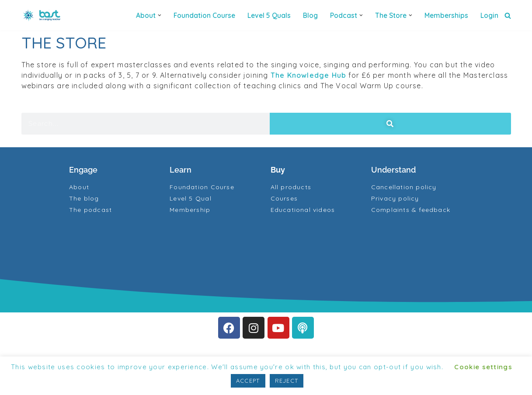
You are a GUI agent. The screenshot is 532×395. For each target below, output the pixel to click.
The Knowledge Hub (311, 75)
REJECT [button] (287, 381)
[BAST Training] (43, 15)
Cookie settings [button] (483, 367)
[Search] (508, 16)
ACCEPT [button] (248, 381)
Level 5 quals (269, 15)
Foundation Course (204, 15)
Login (489, 15)
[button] (160, 15)
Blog (310, 15)
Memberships (446, 15)
